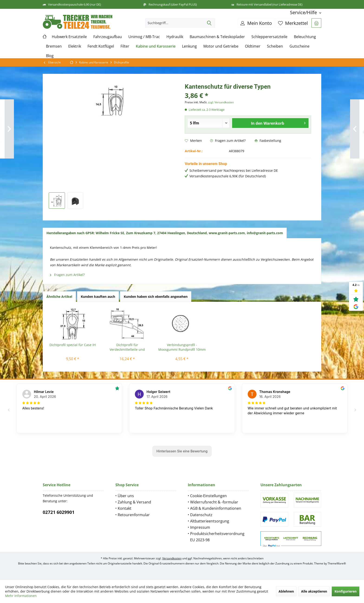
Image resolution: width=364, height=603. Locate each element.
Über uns (126, 496)
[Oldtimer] (253, 46)
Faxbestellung (268, 141)
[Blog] (50, 56)
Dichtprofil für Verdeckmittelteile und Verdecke (127, 347)
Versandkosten (172, 558)
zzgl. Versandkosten (221, 102)
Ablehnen (286, 591)
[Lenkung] (189, 46)
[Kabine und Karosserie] (156, 46)
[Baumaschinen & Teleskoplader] (217, 37)
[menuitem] (304, 12)
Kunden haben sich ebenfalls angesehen (156, 297)
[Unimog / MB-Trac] (144, 37)
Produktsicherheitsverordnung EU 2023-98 (217, 537)
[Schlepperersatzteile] (269, 37)
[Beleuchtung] (305, 37)
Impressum (200, 527)
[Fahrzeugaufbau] (108, 37)
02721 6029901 (59, 512)
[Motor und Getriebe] (221, 46)
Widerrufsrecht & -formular (214, 502)
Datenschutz (201, 515)
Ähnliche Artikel (59, 297)
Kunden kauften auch (98, 297)
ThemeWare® (337, 563)
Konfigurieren (346, 591)
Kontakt (125, 508)
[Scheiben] (275, 46)
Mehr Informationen (21, 596)
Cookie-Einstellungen (208, 496)
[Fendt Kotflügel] (101, 46)
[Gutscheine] (299, 46)
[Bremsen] (54, 46)
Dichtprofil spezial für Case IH (73, 345)
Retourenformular (134, 515)
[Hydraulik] (175, 37)
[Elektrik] (75, 46)
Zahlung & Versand (134, 502)
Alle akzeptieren (314, 591)
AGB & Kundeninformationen (216, 508)
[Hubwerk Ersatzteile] (69, 37)
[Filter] (125, 46)
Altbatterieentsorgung (210, 521)
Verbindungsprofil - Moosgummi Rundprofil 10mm (182, 347)
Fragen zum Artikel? (228, 141)
